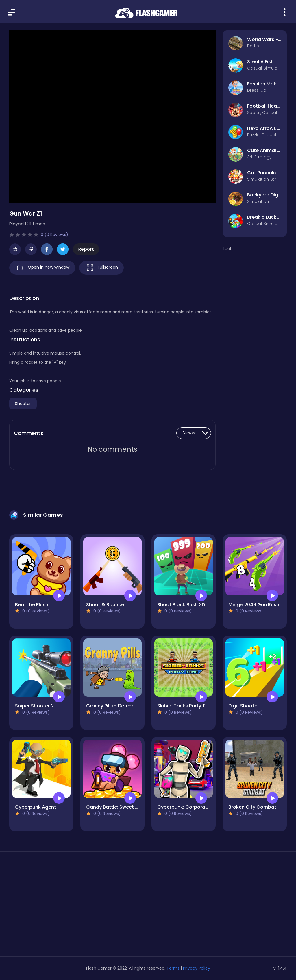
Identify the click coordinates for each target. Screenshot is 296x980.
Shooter (23, 404)
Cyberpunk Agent (36, 807)
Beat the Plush (32, 605)
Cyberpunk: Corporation (186, 807)
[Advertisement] (53, 906)
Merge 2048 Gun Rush (254, 605)
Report (86, 249)
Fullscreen (101, 268)
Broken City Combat (252, 807)
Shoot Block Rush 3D (181, 605)
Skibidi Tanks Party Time (186, 706)
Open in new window (42, 268)
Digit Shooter (244, 706)
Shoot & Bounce (105, 605)
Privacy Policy (197, 968)
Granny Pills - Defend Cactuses (122, 706)
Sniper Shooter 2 (34, 706)
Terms (173, 968)
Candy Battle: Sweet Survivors (121, 807)
